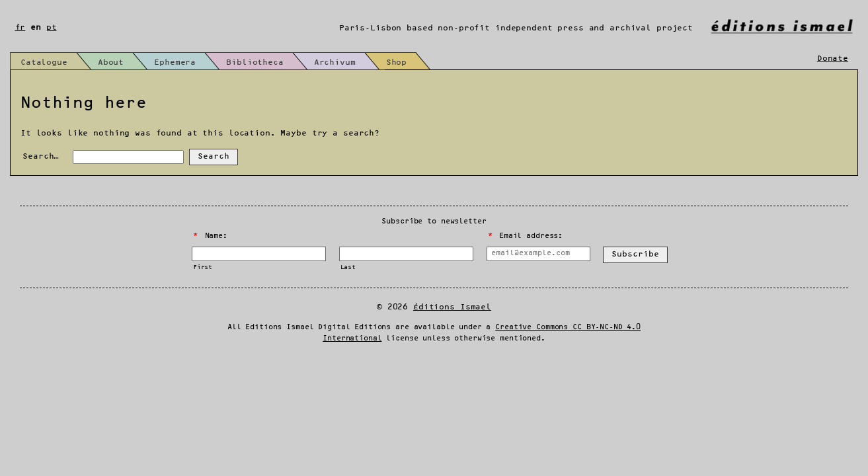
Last (348, 267)
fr (20, 27)
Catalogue (44, 62)
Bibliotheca (255, 62)
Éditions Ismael (452, 307)
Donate (833, 59)
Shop (396, 62)
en (36, 27)
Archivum (335, 62)
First (203, 267)
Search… (41, 156)
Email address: (525, 236)
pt (52, 27)
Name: (210, 236)
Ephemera (175, 62)
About (111, 62)
